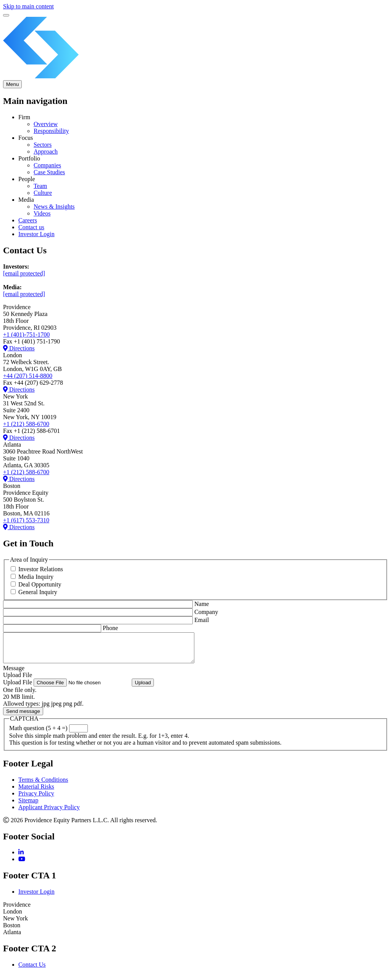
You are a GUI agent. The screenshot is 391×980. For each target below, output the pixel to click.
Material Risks (36, 792)
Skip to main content (28, 6)
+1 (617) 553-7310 (26, 520)
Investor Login (36, 234)
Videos (42, 213)
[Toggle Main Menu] (12, 84)
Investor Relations (41, 569)
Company (206, 612)
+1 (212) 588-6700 (26, 424)
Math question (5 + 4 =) (38, 734)
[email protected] (24, 273)
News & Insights (54, 207)
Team (40, 186)
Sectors (43, 145)
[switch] (6, 15)
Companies (47, 165)
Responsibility (51, 131)
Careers (28, 220)
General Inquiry (38, 592)
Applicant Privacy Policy (49, 813)
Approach (46, 151)
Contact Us (32, 970)
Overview (46, 124)
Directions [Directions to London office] (19, 390)
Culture (43, 193)
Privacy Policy (36, 799)
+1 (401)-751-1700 (26, 334)
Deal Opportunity (40, 584)
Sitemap (28, 806)
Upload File (18, 681)
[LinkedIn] (21, 858)
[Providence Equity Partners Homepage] (195, 77)
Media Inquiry (36, 577)
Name (202, 604)
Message (14, 674)
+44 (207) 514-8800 (28, 376)
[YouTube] (22, 865)
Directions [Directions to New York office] (19, 438)
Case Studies (49, 172)
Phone (110, 628)
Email (202, 620)
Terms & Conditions (43, 785)
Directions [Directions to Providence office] (19, 348)
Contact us (31, 227)
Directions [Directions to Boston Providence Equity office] (19, 479)
